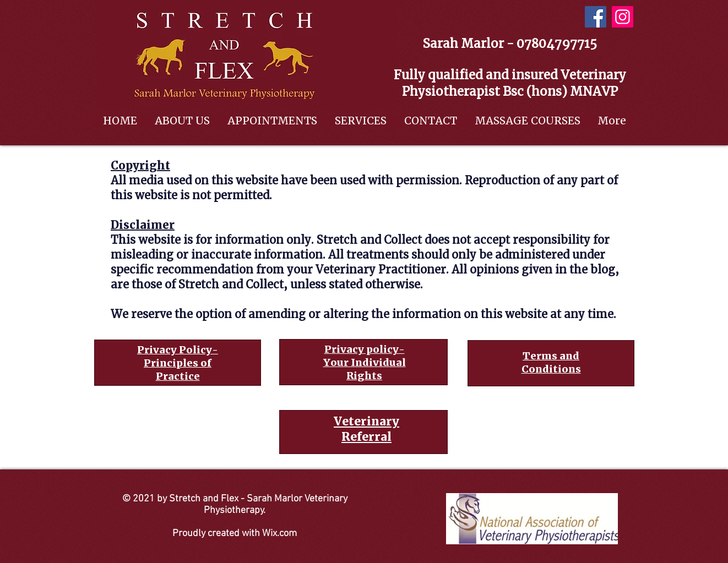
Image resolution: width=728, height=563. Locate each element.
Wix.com (279, 534)
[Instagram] (623, 17)
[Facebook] (596, 17)
